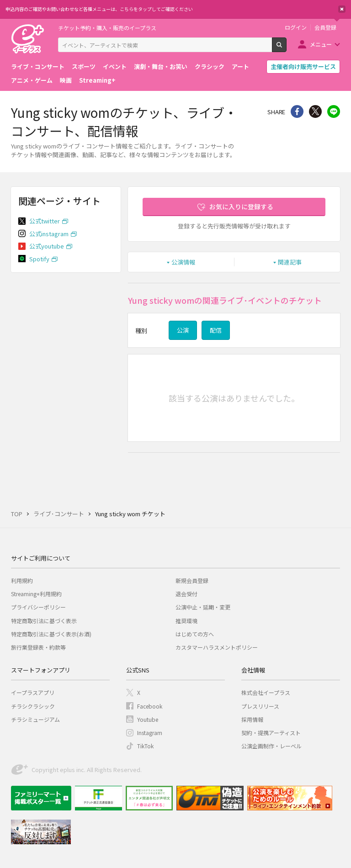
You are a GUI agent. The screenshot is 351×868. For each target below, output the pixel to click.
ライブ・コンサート (38, 66)
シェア (297, 111)
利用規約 (22, 580)
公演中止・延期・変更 (203, 607)
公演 (183, 330)
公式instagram (49, 234)
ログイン (296, 27)
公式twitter (45, 221)
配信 (216, 330)
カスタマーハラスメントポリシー (217, 647)
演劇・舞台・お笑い (161, 66)
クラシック (210, 66)
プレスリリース (260, 706)
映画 (66, 80)
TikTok (145, 746)
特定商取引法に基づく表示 (44, 621)
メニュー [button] (321, 44)
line (334, 111)
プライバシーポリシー (38, 607)
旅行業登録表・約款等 (38, 647)
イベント (115, 66)
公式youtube (47, 246)
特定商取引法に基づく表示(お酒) (51, 634)
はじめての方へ (195, 634)
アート (240, 66)
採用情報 (252, 719)
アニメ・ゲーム (32, 80)
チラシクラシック (33, 706)
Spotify (39, 259)
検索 (286, 48)
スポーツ (84, 66)
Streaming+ (97, 80)
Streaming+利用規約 (36, 594)
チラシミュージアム (35, 719)
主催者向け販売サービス (303, 66)
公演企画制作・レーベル (271, 746)
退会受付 (186, 594)
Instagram (150, 733)
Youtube (148, 719)
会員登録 (325, 27)
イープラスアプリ (33, 692)
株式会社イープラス (266, 692)
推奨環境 (186, 621)
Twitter (315, 111)
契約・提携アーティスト (271, 733)
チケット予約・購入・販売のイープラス (107, 28)
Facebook (150, 706)
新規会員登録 (192, 580)
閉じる (342, 9)
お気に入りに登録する (241, 206)
